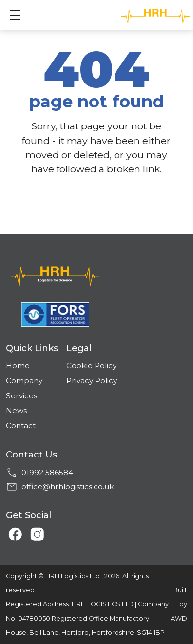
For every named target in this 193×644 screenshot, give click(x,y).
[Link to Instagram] (34, 531)
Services (21, 396)
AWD (179, 618)
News (16, 410)
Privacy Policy (92, 381)
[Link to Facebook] (13, 531)
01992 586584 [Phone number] (47, 472)
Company (24, 381)
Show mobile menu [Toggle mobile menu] (20, 15)
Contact (21, 426)
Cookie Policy (91, 365)
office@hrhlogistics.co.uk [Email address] (68, 487)
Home (18, 365)
